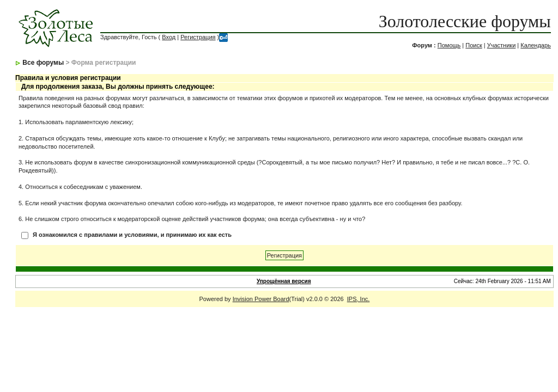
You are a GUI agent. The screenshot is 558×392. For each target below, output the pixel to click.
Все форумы (43, 63)
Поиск (474, 45)
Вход (169, 37)
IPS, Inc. (359, 299)
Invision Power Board (261, 299)
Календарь (536, 45)
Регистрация (198, 37)
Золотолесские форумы (465, 21)
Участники (502, 45)
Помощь (449, 45)
